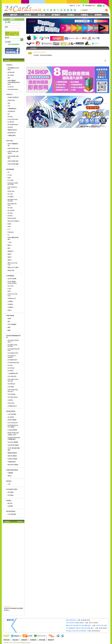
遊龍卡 (10, 257)
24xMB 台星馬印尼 (13, 97)
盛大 (9, 321)
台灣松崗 (10, 304)
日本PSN (10, 400)
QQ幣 (9, 318)
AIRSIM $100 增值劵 (40, 52)
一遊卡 (10, 242)
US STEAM (11, 368)
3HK (9, 78)
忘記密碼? (8, 42)
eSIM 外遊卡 (10, 141)
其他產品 (71, 15)
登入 (79, 6)
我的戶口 (72, 6)
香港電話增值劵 (11, 411)
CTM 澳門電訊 (12, 514)
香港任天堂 (11, 270)
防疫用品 (9, 481)
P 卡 (9, 229)
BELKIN (10, 503)
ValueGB (10, 127)
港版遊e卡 (11, 251)
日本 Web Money (13, 397)
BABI (9, 178)
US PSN (10, 365)
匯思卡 (10, 245)
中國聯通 (10, 473)
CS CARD (11, 180)
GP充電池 (11, 495)
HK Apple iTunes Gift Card (13, 200)
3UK (9, 106)
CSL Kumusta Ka (13, 423)
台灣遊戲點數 (10, 276)
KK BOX (10, 216)
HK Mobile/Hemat (13, 89)
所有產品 (28, 15)
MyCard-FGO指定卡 (14, 221)
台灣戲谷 (10, 301)
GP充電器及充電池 (12, 489)
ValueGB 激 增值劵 (13, 445)
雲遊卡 (10, 260)
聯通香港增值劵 (12, 453)
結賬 (100, 6)
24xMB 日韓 (11, 100)
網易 (9, 327)
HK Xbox (10, 213)
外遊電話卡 (9, 94)
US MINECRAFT (13, 360)
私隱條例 (33, 640)
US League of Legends (12, 356)
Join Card (10, 286)
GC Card (10, 194)
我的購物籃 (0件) (90, 6)
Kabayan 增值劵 (12, 459)
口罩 (9, 484)
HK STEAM (11, 210)
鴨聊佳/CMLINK (12, 130)
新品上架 (41, 15)
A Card (10, 175)
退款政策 (16, 640)
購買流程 (7, 640)
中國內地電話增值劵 (12, 470)
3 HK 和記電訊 (12, 414)
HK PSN (10, 208)
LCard (9, 289)
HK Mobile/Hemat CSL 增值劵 (13, 426)
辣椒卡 (10, 254)
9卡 (9, 172)
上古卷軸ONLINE (13, 373)
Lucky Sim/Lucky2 (13, 119)
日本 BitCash (11, 384)
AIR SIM (10, 117)
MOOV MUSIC (12, 218)
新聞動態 (98, 15)
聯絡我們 (51, 640)
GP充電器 (11, 492)
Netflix (9, 224)
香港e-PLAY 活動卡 (13, 267)
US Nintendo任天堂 (13, 363)
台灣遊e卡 (11, 307)
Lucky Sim (11, 87)
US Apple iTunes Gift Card (13, 346)
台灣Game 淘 (12, 298)
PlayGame (11, 232)
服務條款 (24, 640)
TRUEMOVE (11, 111)
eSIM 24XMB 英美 (13, 161)
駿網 (9, 330)
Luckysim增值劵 (12, 430)
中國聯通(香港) (12, 109)
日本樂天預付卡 (12, 406)
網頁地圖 (42, 640)
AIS (9, 114)
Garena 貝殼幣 (12, 279)
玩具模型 (10, 506)
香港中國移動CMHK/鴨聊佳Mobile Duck (14, 82)
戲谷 (9, 248)
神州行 (10, 476)
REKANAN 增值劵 (13, 465)
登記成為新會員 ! (14, 44)
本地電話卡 (9, 65)
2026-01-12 (7, 607)
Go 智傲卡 (11, 197)
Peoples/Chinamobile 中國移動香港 (14, 438)
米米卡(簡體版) (12, 324)
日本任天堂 (11, 403)
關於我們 (14, 15)
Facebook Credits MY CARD (13, 184)
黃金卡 (10, 310)
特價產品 (84, 15)
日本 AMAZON (12, 376)
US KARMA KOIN (13, 353)
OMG (9, 227)
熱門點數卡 (56, 15)
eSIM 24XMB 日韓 (13, 149)
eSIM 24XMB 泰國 (13, 164)
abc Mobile (11, 75)
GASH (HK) (11, 191)
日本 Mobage (12, 394)
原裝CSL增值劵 (12, 456)
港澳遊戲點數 (10, 169)
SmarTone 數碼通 (13, 442)
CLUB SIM (11, 122)
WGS (9, 291)
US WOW (10, 371)
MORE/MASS (12, 133)
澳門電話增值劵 (11, 511)
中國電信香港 (12, 135)
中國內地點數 (10, 316)
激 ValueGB (11, 72)
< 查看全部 (19, 522)
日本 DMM (11, 387)
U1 (8, 235)
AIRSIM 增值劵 (12, 420)
